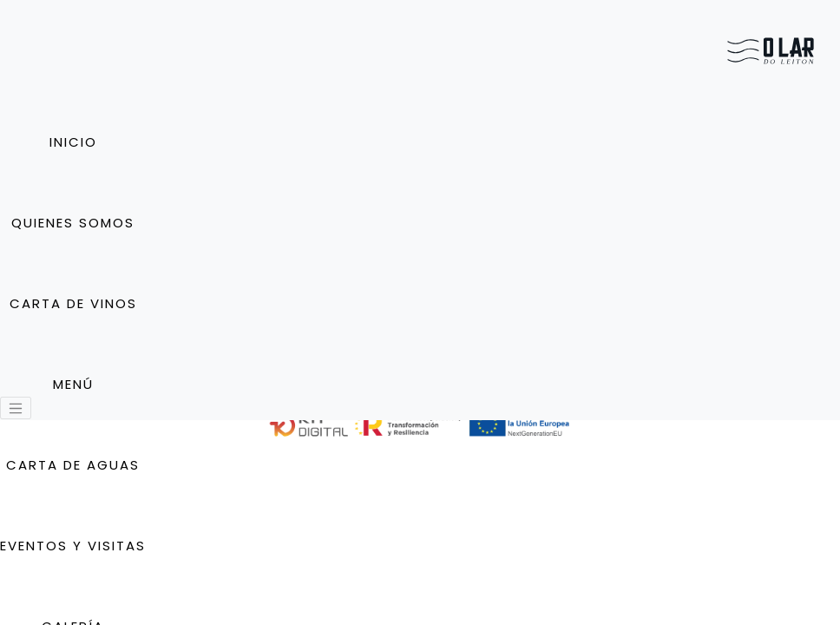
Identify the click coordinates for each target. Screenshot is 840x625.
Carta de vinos (73, 303)
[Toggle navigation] (16, 408)
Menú (73, 384)
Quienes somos (73, 223)
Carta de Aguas (73, 465)
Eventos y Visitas (73, 546)
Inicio (73, 142)
